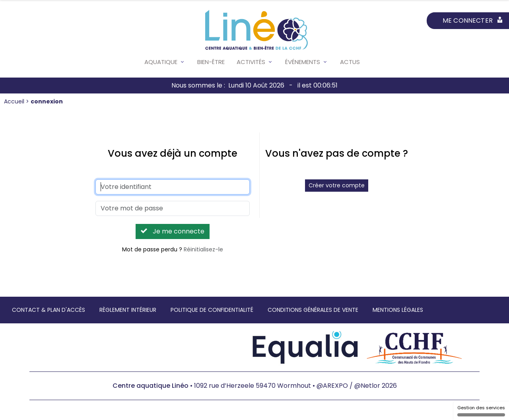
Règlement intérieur (128, 310)
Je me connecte (173, 231)
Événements (303, 62)
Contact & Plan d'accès (49, 310)
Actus (350, 62)
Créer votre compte (337, 185)
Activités (251, 62)
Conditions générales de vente (313, 310)
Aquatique (161, 62)
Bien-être (211, 62)
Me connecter (473, 20)
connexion (47, 101)
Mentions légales (398, 310)
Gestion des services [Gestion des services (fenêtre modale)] (481, 410)
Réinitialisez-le (203, 249)
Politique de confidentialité (212, 310)
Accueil (15, 101)
